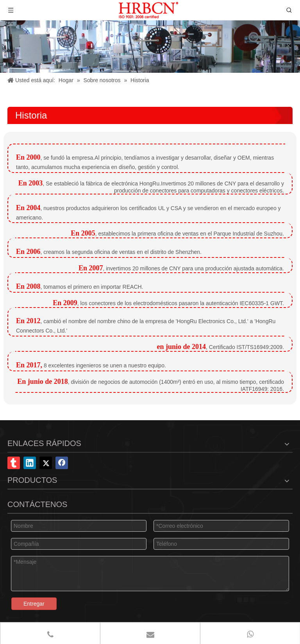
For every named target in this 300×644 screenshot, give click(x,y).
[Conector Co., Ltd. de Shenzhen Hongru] (150, 47)
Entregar (34, 604)
